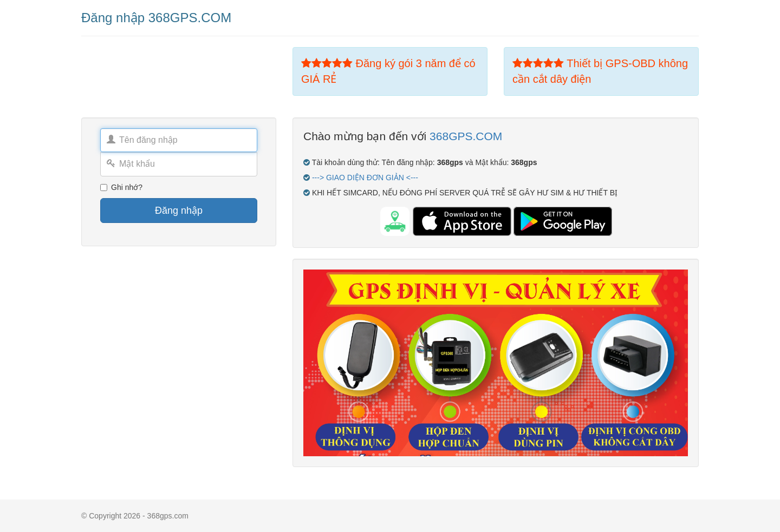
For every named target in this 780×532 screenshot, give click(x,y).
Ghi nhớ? (121, 187)
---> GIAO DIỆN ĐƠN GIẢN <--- (365, 178)
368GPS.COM (466, 136)
